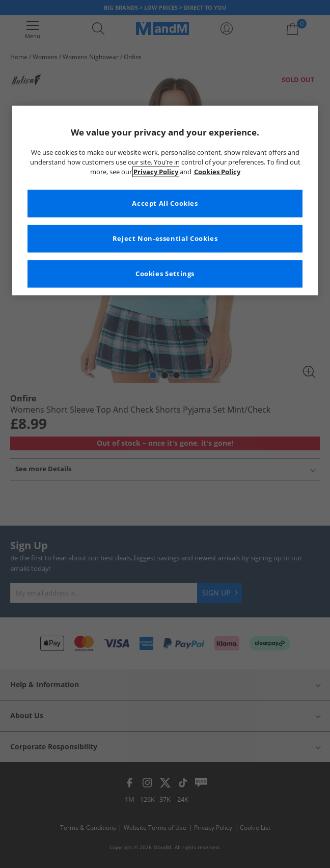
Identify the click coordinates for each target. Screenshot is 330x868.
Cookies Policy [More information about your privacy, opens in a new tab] (217, 172)
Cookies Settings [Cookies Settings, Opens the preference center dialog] (165, 274)
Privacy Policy (156, 172)
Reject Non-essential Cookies (165, 239)
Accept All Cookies (165, 204)
